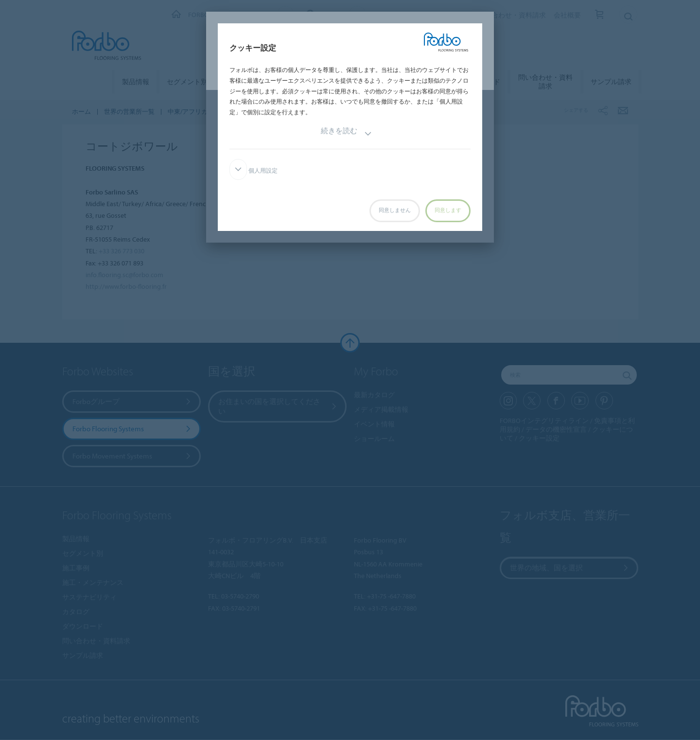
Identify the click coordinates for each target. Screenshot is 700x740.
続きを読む (346, 134)
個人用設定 (254, 171)
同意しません (395, 210)
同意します (448, 210)
